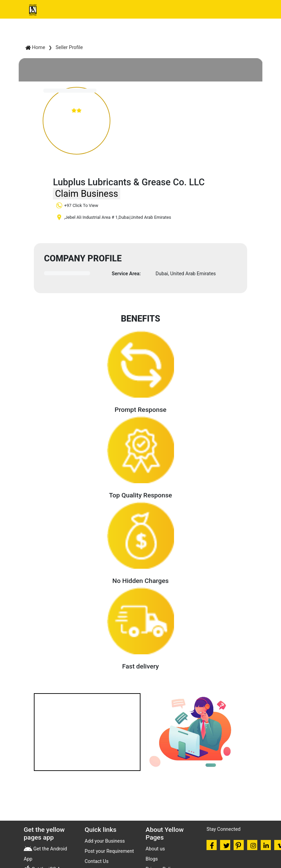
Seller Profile (69, 48)
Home (35, 48)
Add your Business (105, 841)
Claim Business (86, 194)
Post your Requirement (109, 851)
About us (155, 849)
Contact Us (97, 861)
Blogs (152, 859)
